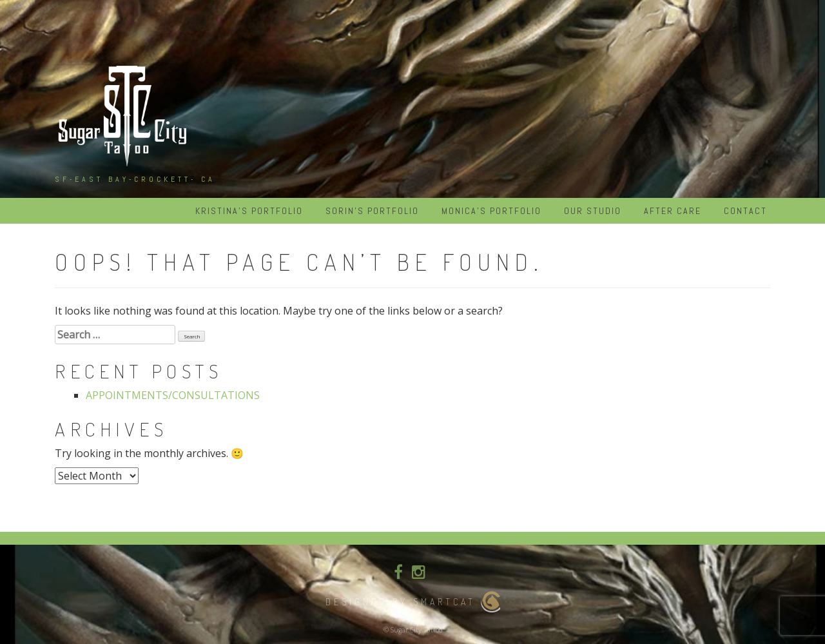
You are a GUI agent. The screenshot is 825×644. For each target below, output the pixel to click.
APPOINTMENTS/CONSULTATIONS (173, 395)
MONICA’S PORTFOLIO (491, 211)
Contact (745, 211)
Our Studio (593, 211)
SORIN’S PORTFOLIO (372, 211)
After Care (673, 211)
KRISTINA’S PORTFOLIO (249, 211)
